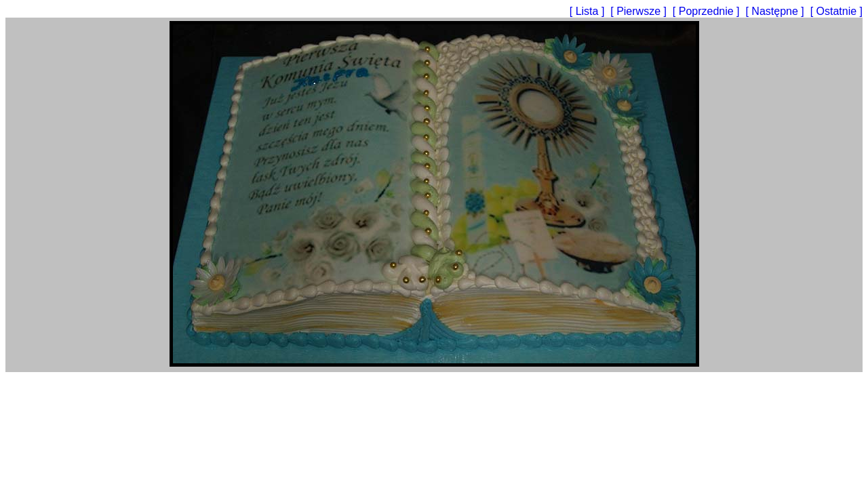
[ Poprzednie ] (708, 11)
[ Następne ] (776, 11)
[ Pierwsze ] (640, 11)
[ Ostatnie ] (836, 11)
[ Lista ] (589, 11)
